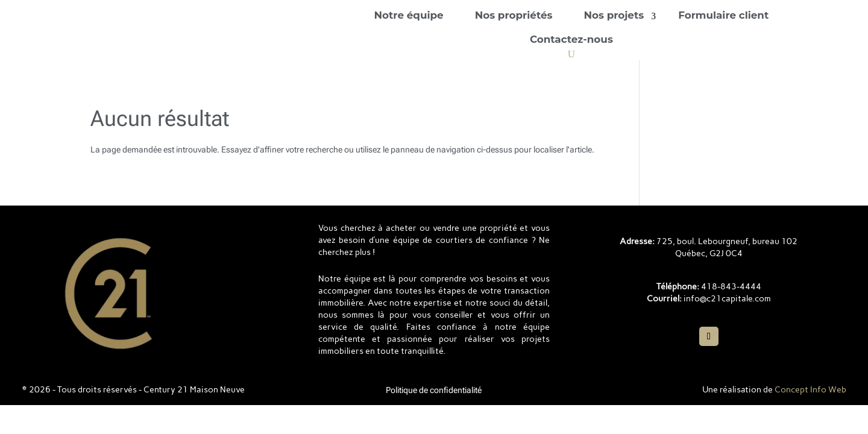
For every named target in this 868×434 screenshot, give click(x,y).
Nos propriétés (514, 15)
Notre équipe (408, 15)
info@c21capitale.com (727, 299)
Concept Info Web (810, 390)
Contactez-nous (571, 39)
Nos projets (614, 15)
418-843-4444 (731, 287)
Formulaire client (723, 15)
